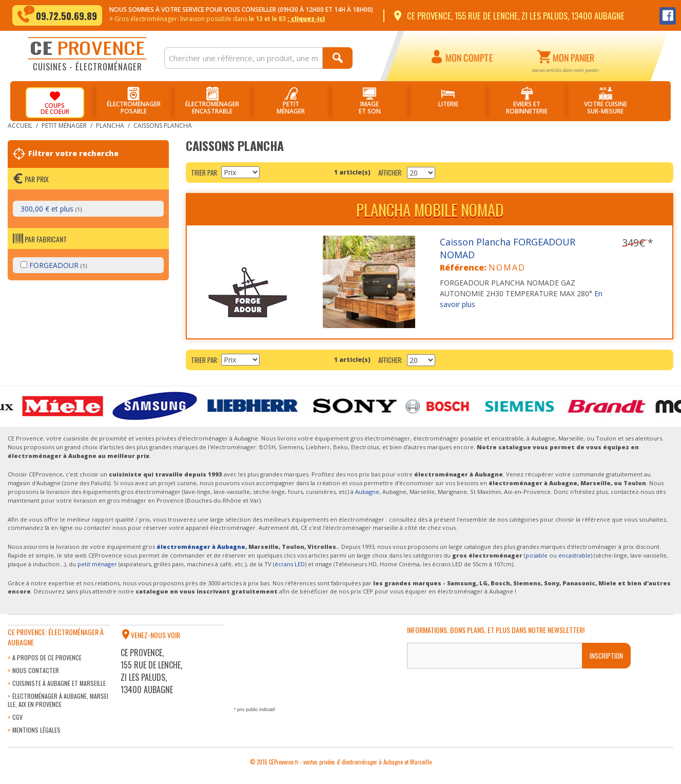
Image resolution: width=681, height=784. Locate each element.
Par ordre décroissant (269, 173)
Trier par (204, 173)
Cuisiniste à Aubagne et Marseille (59, 683)
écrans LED (290, 564)
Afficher (390, 173)
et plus (51, 209)
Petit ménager (64, 126)
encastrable (575, 555)
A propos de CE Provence (47, 657)
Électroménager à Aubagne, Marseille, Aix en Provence (58, 700)
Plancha (110, 126)
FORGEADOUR (54, 265)
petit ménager (97, 564)
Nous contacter (36, 670)
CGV (17, 717)
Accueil (20, 126)
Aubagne (367, 492)
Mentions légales (36, 730)
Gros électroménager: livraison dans (220, 19)
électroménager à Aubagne (201, 547)
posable (537, 555)
